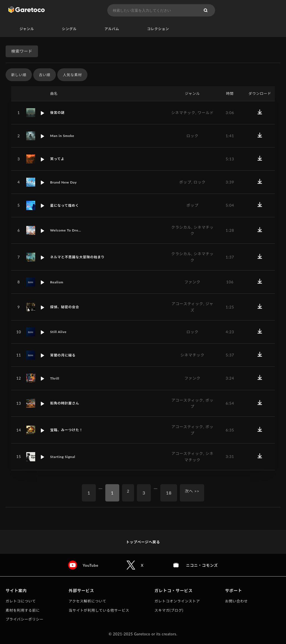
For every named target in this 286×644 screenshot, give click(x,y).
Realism (57, 282)
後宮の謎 (58, 113)
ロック (192, 136)
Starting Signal (64, 457)
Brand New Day (65, 182)
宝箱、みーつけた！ (68, 430)
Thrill (55, 378)
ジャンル (27, 29)
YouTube (89, 565)
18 (168, 493)
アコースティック (187, 304)
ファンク (192, 282)
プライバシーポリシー (25, 619)
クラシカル (181, 227)
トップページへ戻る (143, 542)
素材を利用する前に (23, 610)
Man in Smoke (63, 136)
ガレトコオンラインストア (177, 601)
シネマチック (183, 113)
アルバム (112, 29)
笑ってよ (58, 159)
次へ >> (193, 493)
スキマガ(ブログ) (169, 610)
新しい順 (19, 75)
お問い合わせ (237, 601)
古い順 (45, 75)
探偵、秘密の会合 (66, 307)
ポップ (185, 182)
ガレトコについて (21, 601)
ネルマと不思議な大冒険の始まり (80, 257)
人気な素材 (72, 75)
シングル (69, 29)
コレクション (158, 29)
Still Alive (59, 332)
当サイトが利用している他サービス (99, 610)
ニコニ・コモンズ (202, 565)
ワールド (206, 113)
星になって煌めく (66, 206)
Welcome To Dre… (67, 231)
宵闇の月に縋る (64, 355)
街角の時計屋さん (66, 404)
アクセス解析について (88, 601)
